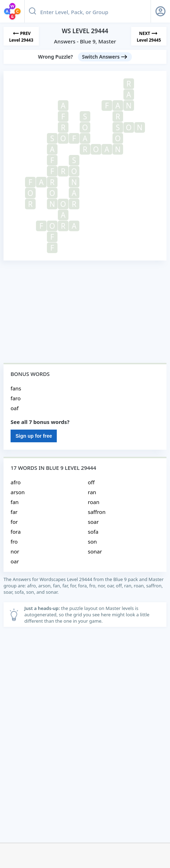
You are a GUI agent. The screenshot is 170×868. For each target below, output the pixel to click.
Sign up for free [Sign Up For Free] (34, 436)
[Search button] (32, 11)
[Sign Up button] (160, 11)
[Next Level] (149, 36)
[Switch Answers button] (105, 57)
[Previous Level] (21, 36)
